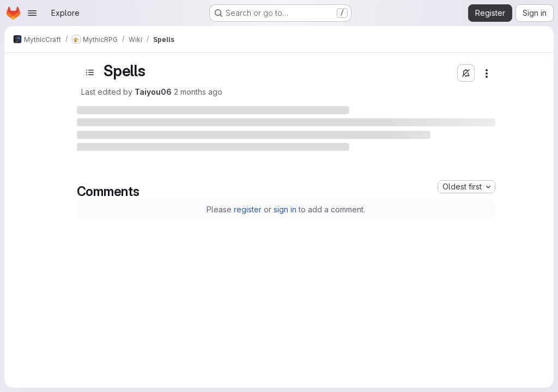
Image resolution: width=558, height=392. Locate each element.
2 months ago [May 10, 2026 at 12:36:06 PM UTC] (198, 92)
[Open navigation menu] (32, 13)
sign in (285, 209)
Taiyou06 (153, 92)
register (248, 209)
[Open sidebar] (90, 72)
